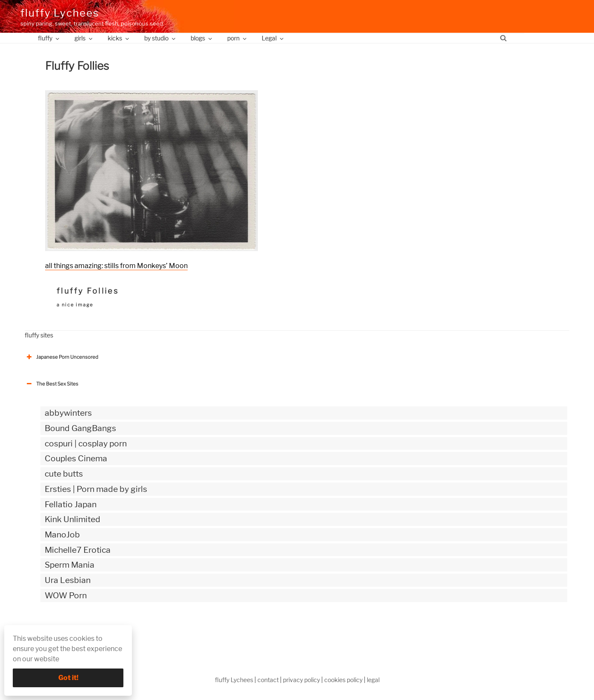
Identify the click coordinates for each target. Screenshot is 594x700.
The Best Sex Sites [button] (51, 384)
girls (84, 38)
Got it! (68, 678)
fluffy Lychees (60, 13)
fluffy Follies (88, 291)
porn (237, 38)
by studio (160, 38)
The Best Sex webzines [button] (57, 631)
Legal (273, 38)
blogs (202, 38)
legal (373, 680)
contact (268, 680)
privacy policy (301, 680)
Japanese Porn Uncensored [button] (61, 357)
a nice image (75, 305)
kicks (119, 38)
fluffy (49, 38)
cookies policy (343, 680)
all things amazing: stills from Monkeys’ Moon (116, 266)
